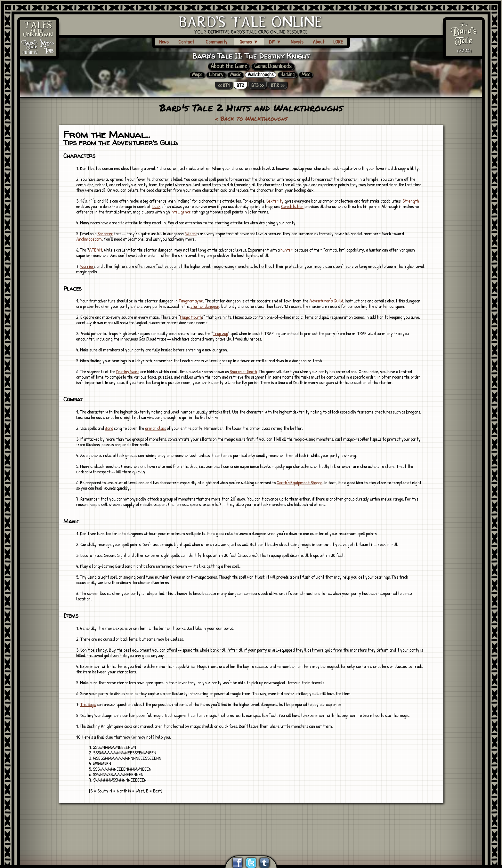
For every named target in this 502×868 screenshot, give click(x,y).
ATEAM (96, 250)
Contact (186, 42)
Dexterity (275, 201)
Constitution (292, 206)
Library (216, 75)
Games (249, 42)
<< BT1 (224, 85)
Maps (197, 75)
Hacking (287, 75)
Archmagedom (89, 239)
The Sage (88, 704)
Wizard (191, 233)
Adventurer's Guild (326, 301)
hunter (287, 250)
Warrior (87, 266)
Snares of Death (243, 371)
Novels (297, 42)
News (164, 42)
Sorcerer (105, 233)
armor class (155, 428)
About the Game (229, 67)
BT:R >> (278, 85)
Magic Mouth (191, 317)
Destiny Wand (128, 371)
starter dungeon (205, 306)
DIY (275, 42)
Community (216, 42)
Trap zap (220, 333)
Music (235, 75)
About (319, 42)
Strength (411, 201)
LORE (338, 42)
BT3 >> (258, 85)
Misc (306, 75)
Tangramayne (191, 301)
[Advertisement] (251, 822)
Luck (156, 206)
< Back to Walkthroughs (251, 119)
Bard (109, 428)
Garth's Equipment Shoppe (300, 482)
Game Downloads (273, 67)
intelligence (181, 212)
